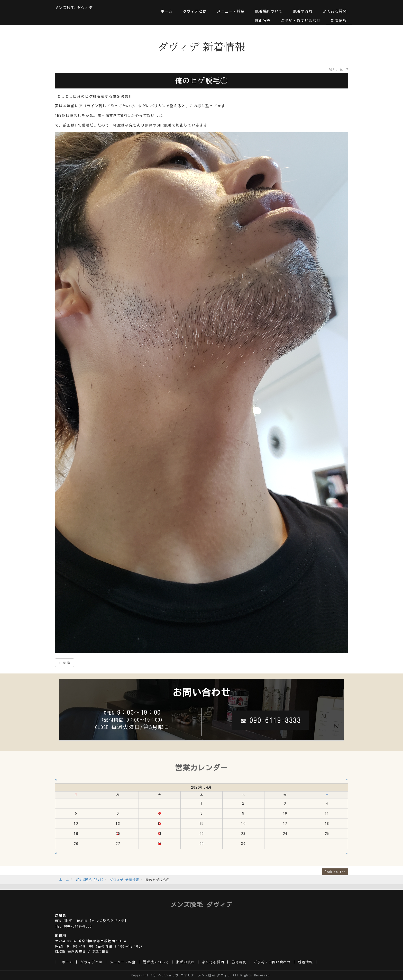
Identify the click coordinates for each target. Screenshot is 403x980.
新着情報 (339, 21)
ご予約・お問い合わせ (301, 21)
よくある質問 (335, 11)
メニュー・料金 (231, 11)
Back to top (335, 872)
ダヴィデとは (195, 11)
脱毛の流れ (303, 11)
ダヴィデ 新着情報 (125, 880)
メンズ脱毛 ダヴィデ (74, 8)
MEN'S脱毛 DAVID (89, 880)
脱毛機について (269, 11)
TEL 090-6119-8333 (74, 926)
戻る (65, 663)
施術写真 (263, 21)
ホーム (167, 11)
